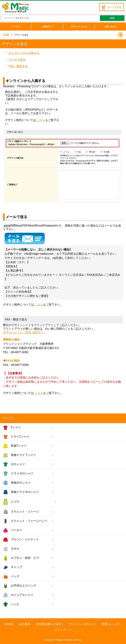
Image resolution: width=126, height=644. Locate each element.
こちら (41, 120)
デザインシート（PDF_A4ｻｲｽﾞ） (24, 332)
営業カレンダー (112, 624)
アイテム (16, 27)
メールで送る (17, 59)
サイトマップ (63, 630)
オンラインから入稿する (24, 53)
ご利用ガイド (47, 27)
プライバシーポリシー (82, 624)
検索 (112, 18)
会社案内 (25, 624)
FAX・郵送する (18, 66)
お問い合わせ (110, 27)
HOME (6, 35)
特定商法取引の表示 (49, 624)
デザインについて (79, 27)
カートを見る (112, 7)
